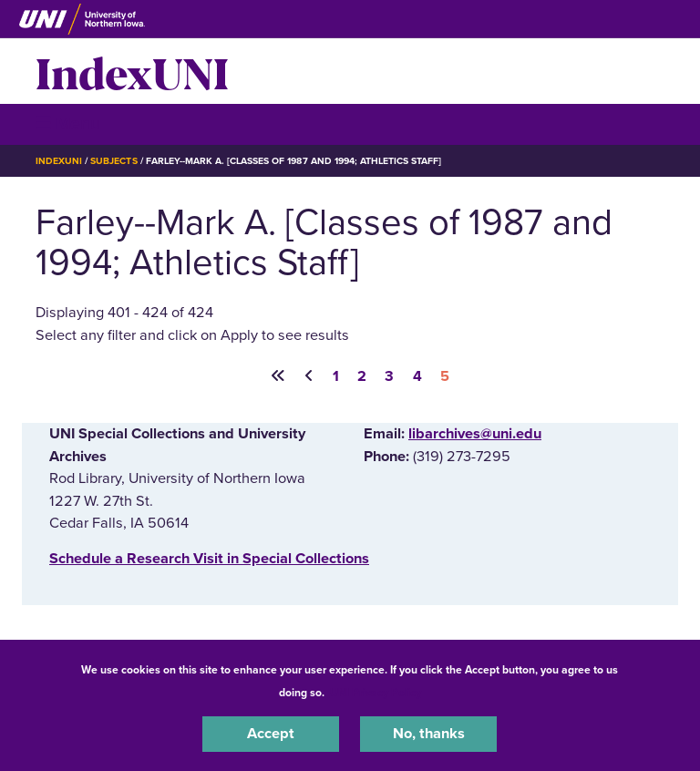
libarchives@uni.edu (475, 434)
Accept (271, 734)
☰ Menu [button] (68, 123)
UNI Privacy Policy (376, 693)
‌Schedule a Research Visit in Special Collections (209, 559)
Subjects (113, 161)
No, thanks (429, 734)
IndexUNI (132, 71)
